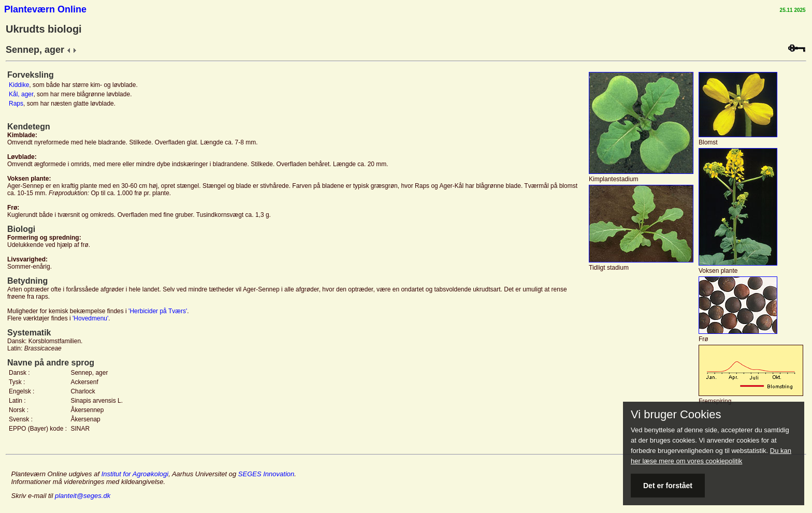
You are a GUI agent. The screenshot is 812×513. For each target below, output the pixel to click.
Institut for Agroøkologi (135, 474)
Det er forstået (668, 486)
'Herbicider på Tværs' (158, 311)
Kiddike (19, 85)
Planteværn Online (45, 9)
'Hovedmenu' (90, 318)
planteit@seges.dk (83, 496)
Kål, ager (21, 94)
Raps (16, 104)
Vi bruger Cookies (676, 415)
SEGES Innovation (266, 474)
